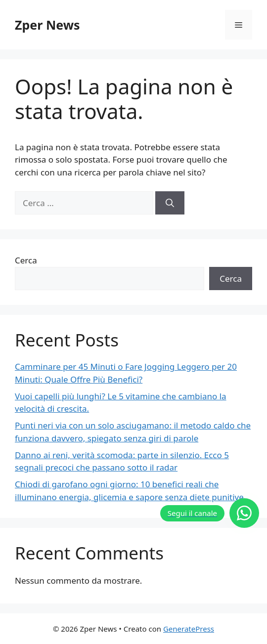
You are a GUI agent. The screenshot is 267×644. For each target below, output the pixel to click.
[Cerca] (170, 203)
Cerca (26, 260)
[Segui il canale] (210, 513)
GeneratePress (189, 629)
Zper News (47, 25)
